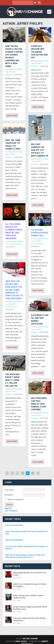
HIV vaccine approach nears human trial (40, 233)
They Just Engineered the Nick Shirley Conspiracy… (29, 619)
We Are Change (30, 638)
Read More (12, 115)
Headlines (9, 75)
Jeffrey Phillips (18, 69)
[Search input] (23, 3)
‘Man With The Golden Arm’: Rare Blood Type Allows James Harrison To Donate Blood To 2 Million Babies (14, 290)
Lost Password (11, 511)
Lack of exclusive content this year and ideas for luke (26, 532)
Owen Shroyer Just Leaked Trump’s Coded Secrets (28, 597)
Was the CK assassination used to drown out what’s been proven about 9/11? (25, 556)
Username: (9, 490)
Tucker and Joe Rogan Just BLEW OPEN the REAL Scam (30, 608)
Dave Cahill (21, 641)
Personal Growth (11, 307)
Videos (19, 244)
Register (8, 508)
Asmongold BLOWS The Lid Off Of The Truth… (30, 574)
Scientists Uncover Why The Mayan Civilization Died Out (39, 52)
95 (23, 473)
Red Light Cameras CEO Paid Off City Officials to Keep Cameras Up (40, 150)
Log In (9, 505)
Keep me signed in (16, 499)
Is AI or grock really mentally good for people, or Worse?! (27, 547)
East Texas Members (14, 540)
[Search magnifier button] (39, 3)
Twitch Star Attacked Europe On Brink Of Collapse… (30, 585)
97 (33, 473)
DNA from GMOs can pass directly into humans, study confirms (39, 404)
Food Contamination (14, 525)
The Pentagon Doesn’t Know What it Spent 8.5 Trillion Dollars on (13, 380)
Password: (9, 495)
